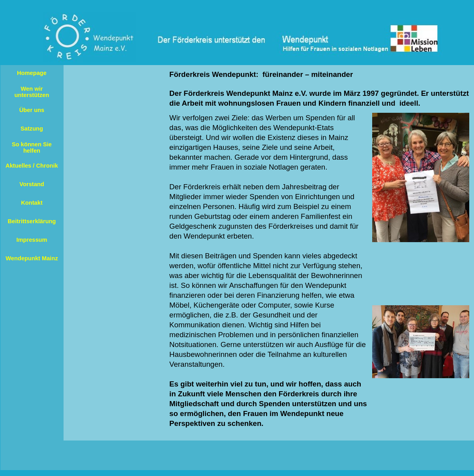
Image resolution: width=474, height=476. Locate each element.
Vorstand (32, 184)
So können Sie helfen (32, 147)
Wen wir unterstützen (32, 92)
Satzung (32, 129)
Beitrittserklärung (32, 221)
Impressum (32, 240)
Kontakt (32, 203)
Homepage (32, 73)
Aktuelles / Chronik (32, 166)
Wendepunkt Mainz (32, 258)
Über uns (32, 110)
